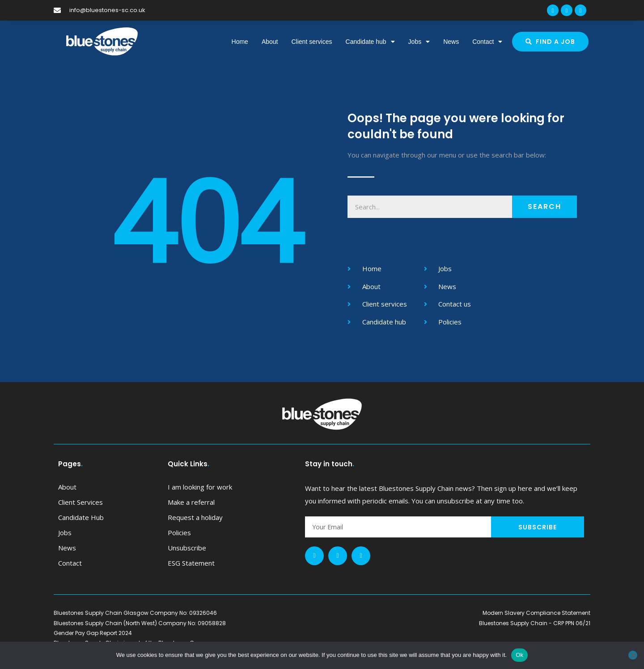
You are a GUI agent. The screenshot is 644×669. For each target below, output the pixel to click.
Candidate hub (370, 42)
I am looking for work (200, 487)
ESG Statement (191, 563)
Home (240, 42)
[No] (633, 655)
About (270, 42)
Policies (179, 533)
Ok (519, 655)
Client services (311, 42)
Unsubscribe (187, 548)
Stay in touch (330, 464)
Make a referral (191, 502)
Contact (487, 42)
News (451, 42)
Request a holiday (195, 517)
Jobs (419, 42)
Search (544, 207)
